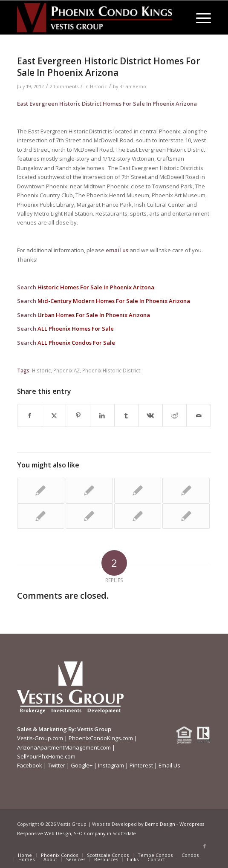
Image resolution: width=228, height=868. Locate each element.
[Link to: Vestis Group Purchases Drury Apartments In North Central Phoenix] (138, 490)
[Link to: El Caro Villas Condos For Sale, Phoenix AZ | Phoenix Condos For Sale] (186, 516)
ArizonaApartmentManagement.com (64, 747)
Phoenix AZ (66, 370)
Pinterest (141, 765)
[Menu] (199, 17)
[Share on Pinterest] (78, 415)
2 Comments (64, 87)
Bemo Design (160, 824)
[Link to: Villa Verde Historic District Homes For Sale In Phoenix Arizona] (89, 516)
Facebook (30, 765)
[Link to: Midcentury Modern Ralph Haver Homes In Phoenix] (41, 516)
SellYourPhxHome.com (46, 756)
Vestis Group (94, 729)
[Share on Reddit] (175, 415)
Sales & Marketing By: (46, 729)
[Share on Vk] (150, 415)
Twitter (56, 765)
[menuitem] (199, 17)
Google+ (82, 765)
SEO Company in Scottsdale (105, 833)
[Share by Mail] (199, 415)
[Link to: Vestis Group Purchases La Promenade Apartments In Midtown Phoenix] (89, 490)
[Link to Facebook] (205, 846)
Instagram (111, 765)
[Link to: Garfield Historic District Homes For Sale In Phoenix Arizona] (41, 490)
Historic (98, 87)
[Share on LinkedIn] (102, 415)
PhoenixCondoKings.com (101, 738)
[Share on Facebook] (30, 415)
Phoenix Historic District (111, 370)
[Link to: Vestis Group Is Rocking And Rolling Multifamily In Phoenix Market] (186, 490)
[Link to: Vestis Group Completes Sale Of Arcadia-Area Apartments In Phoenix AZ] (138, 516)
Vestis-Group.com (40, 738)
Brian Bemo (133, 87)
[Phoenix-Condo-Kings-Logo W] (95, 17)
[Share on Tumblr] (127, 415)
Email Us (169, 765)
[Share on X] (54, 415)
